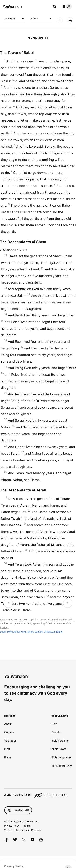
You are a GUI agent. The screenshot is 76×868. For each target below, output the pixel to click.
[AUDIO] (60, 20)
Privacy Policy (12, 826)
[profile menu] (66, 6)
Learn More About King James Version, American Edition (32, 632)
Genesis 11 (14, 19)
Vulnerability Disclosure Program (22, 830)
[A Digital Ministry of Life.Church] (38, 793)
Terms (27, 826)
